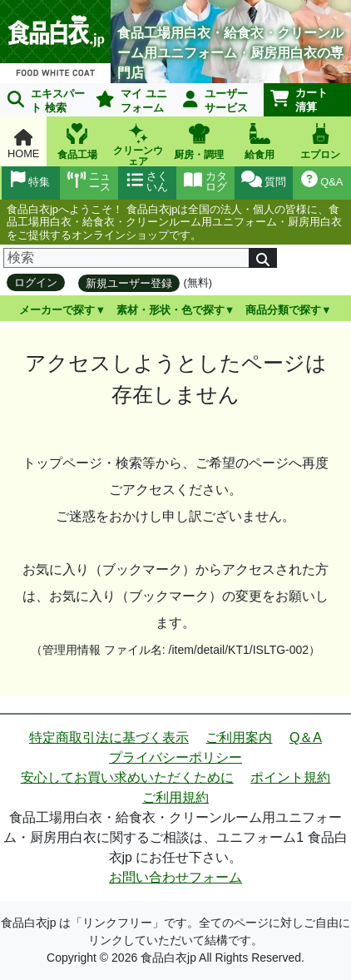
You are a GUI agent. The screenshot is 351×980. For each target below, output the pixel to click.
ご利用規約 (175, 797)
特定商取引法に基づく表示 (109, 737)
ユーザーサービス (215, 101)
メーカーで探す (57, 310)
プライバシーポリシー (175, 757)
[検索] (126, 258)
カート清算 (299, 100)
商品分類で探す (283, 310)
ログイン (36, 282)
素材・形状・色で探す (171, 310)
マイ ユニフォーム (131, 101)
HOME (23, 144)
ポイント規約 (290, 777)
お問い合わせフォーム (175, 877)
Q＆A (306, 737)
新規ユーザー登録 (129, 283)
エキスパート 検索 (46, 101)
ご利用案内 (239, 737)
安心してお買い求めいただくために (127, 777)
